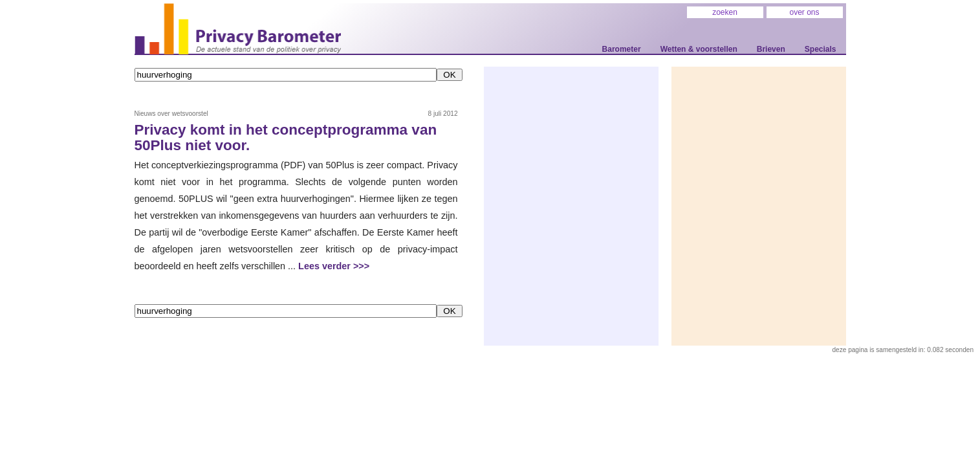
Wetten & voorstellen (699, 49)
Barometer (622, 49)
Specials (821, 49)
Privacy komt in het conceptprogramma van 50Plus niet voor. (286, 138)
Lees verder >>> (334, 266)
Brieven (771, 49)
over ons (804, 12)
